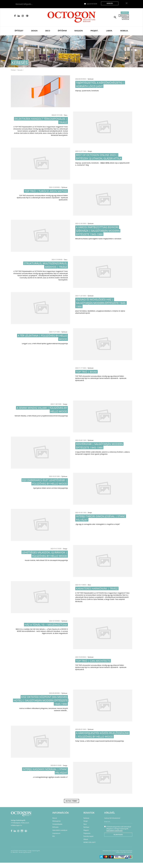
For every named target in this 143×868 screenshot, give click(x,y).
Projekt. (94, 31)
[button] (115, 17)
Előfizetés (125, 13)
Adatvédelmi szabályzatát (114, 831)
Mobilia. (124, 31)
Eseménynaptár (88, 836)
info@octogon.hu (16, 825)
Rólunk (55, 818)
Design (34, 31)
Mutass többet (71, 801)
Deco (48, 31)
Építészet (19, 31)
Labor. (109, 31)
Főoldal (13, 70)
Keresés (110, 3)
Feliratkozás (118, 835)
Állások (125, 18)
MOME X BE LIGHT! (89, 842)
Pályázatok (87, 833)
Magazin (79, 31)
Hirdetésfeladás (57, 824)
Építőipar (62, 31)
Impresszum (56, 833)
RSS (54, 836)
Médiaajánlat (124, 16)
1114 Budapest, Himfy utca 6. (20, 823)
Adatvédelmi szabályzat (60, 830)
